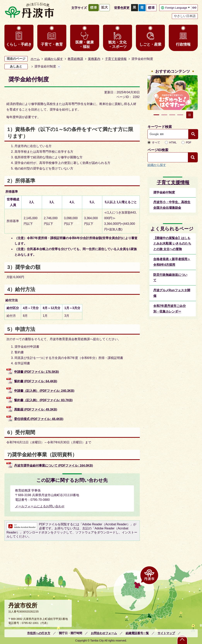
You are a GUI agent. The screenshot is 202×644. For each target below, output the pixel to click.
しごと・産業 (150, 44)
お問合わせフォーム (104, 633)
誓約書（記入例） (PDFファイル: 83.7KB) (43, 400)
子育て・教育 (52, 44)
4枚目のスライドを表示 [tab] (180, 115)
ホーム (35, 59)
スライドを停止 (190, 115)
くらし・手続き (19, 44)
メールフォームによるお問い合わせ (40, 506)
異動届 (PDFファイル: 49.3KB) (36, 409)
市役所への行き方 (39, 633)
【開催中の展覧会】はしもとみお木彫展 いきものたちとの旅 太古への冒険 (172, 244)
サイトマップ (166, 633)
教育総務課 (75, 59)
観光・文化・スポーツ (117, 44)
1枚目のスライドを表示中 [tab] (156, 115)
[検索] (169, 134)
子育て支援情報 (116, 59)
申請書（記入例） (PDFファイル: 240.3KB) (44, 391)
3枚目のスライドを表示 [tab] (172, 115)
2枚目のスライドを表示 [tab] (164, 115)
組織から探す (54, 59)
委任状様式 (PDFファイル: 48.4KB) (39, 419)
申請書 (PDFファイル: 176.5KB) (37, 372)
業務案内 (94, 59)
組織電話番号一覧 (137, 633)
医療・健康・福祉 (85, 44)
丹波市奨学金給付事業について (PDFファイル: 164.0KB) (54, 466)
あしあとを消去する (59, 67)
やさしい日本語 (185, 16)
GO (194, 8)
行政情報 (183, 44)
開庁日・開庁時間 (71, 633)
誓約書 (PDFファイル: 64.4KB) (36, 381)
